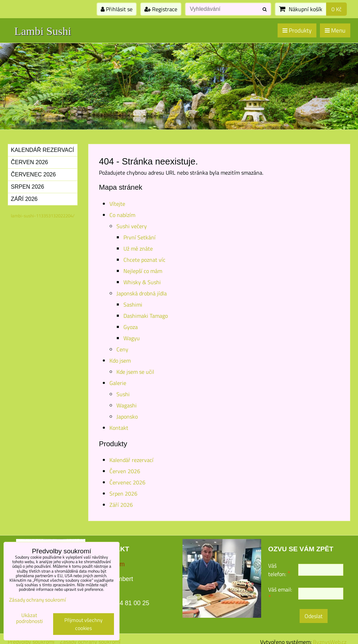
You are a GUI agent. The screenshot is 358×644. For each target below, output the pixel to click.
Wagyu (132, 338)
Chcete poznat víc (144, 260)
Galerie (118, 383)
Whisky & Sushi (142, 282)
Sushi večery (132, 226)
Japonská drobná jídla (142, 293)
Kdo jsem (120, 360)
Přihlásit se (117, 9)
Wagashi (127, 405)
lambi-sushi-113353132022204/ (43, 216)
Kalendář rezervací (131, 460)
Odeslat (314, 616)
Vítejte (117, 204)
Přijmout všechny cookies (83, 624)
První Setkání (139, 237)
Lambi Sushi (43, 31)
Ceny (122, 349)
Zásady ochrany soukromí (37, 600)
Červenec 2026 (127, 482)
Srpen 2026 (123, 493)
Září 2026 (121, 505)
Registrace (161, 9)
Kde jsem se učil (135, 372)
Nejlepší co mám (143, 271)
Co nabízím (122, 215)
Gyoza (131, 327)
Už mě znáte (138, 248)
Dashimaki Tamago (146, 316)
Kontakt (119, 428)
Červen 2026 (125, 471)
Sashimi (133, 304)
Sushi (123, 394)
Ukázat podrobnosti (29, 618)
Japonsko (127, 416)
